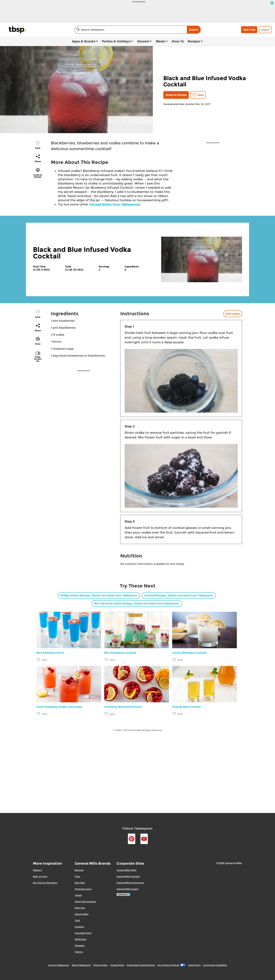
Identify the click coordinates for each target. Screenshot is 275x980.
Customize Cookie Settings (141, 965)
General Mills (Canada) (128, 876)
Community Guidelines (215, 965)
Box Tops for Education (45, 883)
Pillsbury (37, 870)
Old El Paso (81, 939)
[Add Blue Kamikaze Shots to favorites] (39, 659)
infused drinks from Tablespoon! (115, 204)
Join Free (249, 30)
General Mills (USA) (126, 870)
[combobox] (131, 30)
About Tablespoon (81, 965)
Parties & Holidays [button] (116, 41)
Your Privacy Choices (171, 965)
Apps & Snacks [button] (84, 41)
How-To (178, 41)
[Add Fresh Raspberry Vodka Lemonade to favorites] (39, 714)
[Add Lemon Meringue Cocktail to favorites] (174, 659)
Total (77, 920)
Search (194, 30)
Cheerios (79, 927)
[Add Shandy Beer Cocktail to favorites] (174, 714)
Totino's (79, 952)
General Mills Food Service (130, 883)
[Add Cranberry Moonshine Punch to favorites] (106, 714)
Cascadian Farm (83, 933)
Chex (77, 876)
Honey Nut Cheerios (85, 902)
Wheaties (80, 946)
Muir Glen (80, 883)
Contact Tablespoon (59, 965)
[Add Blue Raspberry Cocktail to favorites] (106, 659)
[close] (272, 3)
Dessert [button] (143, 41)
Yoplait (78, 895)
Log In (265, 30)
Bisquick (79, 870)
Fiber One (80, 908)
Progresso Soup (83, 889)
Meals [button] (160, 41)
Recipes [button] (194, 41)
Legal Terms (194, 965)
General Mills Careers (127, 889)
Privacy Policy (100, 965)
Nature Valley (82, 914)
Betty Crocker (40, 876)
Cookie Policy (117, 965)
